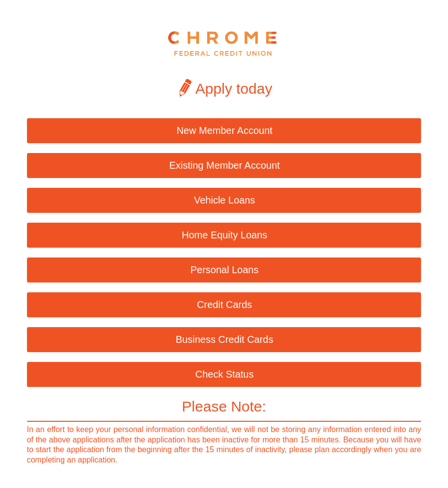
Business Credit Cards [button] (225, 339)
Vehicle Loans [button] (225, 200)
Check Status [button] (225, 374)
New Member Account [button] (224, 130)
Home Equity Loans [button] (225, 235)
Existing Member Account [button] (224, 165)
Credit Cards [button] (224, 305)
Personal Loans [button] (225, 270)
